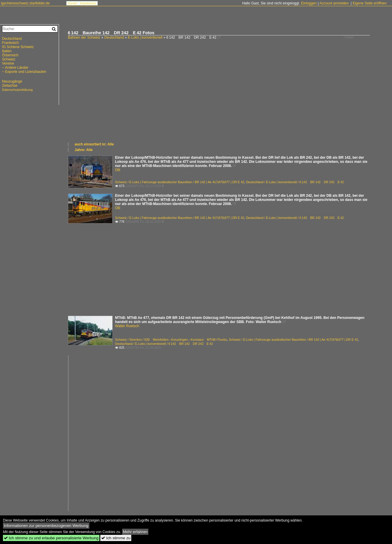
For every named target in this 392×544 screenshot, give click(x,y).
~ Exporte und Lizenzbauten (24, 72)
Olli (118, 170)
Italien (7, 51)
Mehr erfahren (135, 532)
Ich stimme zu (116, 538)
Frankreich (10, 43)
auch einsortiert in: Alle (94, 144)
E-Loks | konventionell (145, 37)
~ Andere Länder (15, 68)
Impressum (88, 3)
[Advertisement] (227, 97)
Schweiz (9, 59)
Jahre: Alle (84, 150)
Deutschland (114, 37)
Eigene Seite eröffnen (369, 3)
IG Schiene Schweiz (18, 47)
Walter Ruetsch (127, 326)
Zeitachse (10, 86)
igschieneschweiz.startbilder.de (25, 3)
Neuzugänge (12, 81)
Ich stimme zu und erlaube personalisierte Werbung (51, 538)
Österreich (10, 55)
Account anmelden (334, 3)
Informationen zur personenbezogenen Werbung (46, 526)
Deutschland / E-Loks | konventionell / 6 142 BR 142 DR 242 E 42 (295, 182)
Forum (73, 3)
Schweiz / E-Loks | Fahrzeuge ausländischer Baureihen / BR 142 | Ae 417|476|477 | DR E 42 (180, 182)
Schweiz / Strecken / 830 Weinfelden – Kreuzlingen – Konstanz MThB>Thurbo (171, 340)
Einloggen (309, 3)
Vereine (8, 63)
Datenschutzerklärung (17, 90)
